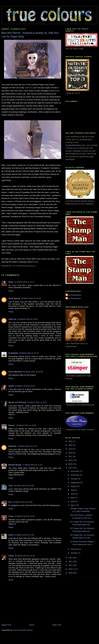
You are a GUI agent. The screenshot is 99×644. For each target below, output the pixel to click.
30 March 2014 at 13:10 (25, 556)
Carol (11, 535)
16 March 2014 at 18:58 (25, 386)
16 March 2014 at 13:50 (27, 319)
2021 (71, 441)
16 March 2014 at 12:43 (31, 298)
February (75, 549)
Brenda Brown (15, 465)
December (75, 471)
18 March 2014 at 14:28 (24, 486)
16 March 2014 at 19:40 (26, 425)
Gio (10, 502)
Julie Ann (29, 88)
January (74, 553)
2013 (71, 558)
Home (32, 625)
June (73, 494)
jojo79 (11, 386)
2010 (71, 569)
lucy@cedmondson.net (75, 145)
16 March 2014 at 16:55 (33, 372)
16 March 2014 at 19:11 (37, 402)
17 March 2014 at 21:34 (32, 465)
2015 (71, 464)
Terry (11, 486)
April (73, 501)
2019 (71, 449)
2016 (71, 460)
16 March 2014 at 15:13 (29, 353)
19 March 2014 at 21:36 (22, 502)
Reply (11, 291)
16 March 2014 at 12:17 (24, 282)
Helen (11, 282)
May (73, 498)
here (36, 262)
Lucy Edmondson (74, 298)
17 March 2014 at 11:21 (27, 446)
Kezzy (11, 556)
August (74, 486)
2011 (71, 565)
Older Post (57, 625)
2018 (71, 453)
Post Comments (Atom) (23, 630)
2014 (71, 468)
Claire (11, 516)
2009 (71, 573)
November (75, 475)
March (74, 505)
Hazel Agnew (14, 298)
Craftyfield (13, 353)
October (74, 479)
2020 (71, 445)
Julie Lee (13, 319)
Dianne (12, 425)
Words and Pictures (17, 402)
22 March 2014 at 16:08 (25, 516)
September (76, 482)
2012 (71, 561)
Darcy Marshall (15, 372)
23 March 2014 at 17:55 (24, 535)
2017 (71, 456)
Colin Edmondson (74, 295)
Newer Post (6, 625)
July (73, 490)
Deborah (12, 446)
